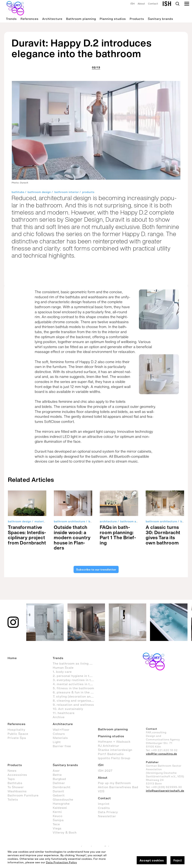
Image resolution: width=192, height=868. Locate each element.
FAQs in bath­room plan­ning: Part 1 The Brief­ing (118, 535)
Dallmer (59, 783)
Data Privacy (108, 812)
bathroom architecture (69, 521)
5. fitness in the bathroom (73, 688)
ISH (132, 4)
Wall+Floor (61, 730)
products (88, 192)
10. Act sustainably (68, 709)
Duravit (58, 791)
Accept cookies (152, 860)
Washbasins (17, 791)
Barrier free (62, 746)
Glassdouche (63, 799)
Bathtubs (15, 783)
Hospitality (16, 730)
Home (12, 658)
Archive (59, 717)
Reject (177, 860)
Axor (56, 771)
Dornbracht (62, 787)
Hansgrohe (61, 804)
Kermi (57, 812)
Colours (59, 734)
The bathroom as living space (75, 663)
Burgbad (59, 779)
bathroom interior (67, 192)
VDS (101, 791)
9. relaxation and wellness (73, 705)
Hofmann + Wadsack (114, 742)
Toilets (13, 799)
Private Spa (17, 738)
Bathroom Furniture (23, 795)
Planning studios (113, 19)
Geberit (59, 795)
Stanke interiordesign (115, 750)
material (40, 521)
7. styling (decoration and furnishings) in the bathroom (75, 696)
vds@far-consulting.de (161, 754)
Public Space (18, 734)
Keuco (57, 816)
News (12, 771)
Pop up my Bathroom (114, 783)
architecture (108, 521)
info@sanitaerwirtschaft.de (165, 791)
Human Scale (63, 668)
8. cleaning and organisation (75, 701)
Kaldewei (60, 808)
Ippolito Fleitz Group (114, 758)
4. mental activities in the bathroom (75, 684)
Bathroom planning (81, 19)
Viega (57, 828)
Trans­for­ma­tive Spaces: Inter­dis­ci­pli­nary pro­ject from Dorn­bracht (27, 535)
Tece (56, 824)
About (141, 4)
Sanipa (58, 820)
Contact (153, 4)
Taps (11, 779)
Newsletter (107, 816)
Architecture (52, 19)
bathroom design (39, 192)
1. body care (62, 672)
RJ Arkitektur (108, 746)
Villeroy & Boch (65, 832)
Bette (57, 775)
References (29, 19)
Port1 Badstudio (111, 754)
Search (177, 4)
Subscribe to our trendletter (96, 569)
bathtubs (18, 192)
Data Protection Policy (61, 862)
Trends (11, 19)
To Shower (16, 787)
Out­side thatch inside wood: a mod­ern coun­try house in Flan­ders (72, 537)
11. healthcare (64, 713)
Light (57, 742)
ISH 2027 (105, 771)
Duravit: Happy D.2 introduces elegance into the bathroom (82, 48)
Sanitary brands (160, 19)
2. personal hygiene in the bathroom (75, 676)
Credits (104, 808)
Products (137, 19)
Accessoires (17, 775)
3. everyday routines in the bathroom (75, 680)
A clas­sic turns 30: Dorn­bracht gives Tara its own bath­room (163, 535)
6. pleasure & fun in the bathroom (75, 692)
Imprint (104, 804)
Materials (60, 738)
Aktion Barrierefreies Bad (118, 787)
